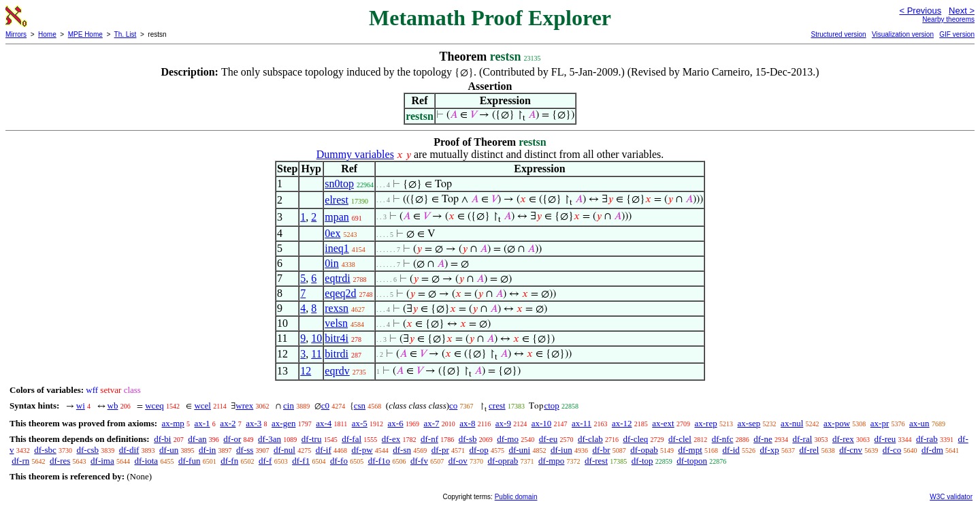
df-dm (932, 450)
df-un (169, 450)
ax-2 (228, 423)
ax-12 (622, 423)
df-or (232, 439)
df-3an (269, 439)
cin (289, 406)
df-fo (339, 461)
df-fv (419, 461)
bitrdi (337, 354)
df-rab (927, 439)
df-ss (245, 450)
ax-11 (582, 423)
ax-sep (749, 423)
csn (360, 406)
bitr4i (337, 338)
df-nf (429, 439)
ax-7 (431, 423)
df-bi (162, 439)
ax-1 (202, 423)
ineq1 (337, 248)
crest (497, 406)
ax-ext (663, 423)
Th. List (126, 34)
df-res (60, 461)
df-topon (692, 461)
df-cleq (635, 439)
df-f (265, 461)
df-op (479, 450)
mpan (337, 217)
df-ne (763, 439)
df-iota (146, 461)
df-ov (458, 461)
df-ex (391, 439)
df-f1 (301, 461)
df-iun (561, 450)
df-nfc (723, 439)
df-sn (402, 450)
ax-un (919, 423)
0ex (332, 233)
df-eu (548, 439)
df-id (731, 450)
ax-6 (396, 423)
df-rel (810, 450)
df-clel (680, 439)
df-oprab (503, 461)
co (453, 406)
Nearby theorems (948, 19)
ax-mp (173, 423)
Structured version (838, 34)
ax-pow (837, 423)
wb (113, 406)
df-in (207, 450)
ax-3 (254, 423)
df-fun (190, 461)
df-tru (312, 439)
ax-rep (705, 423)
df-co (892, 450)
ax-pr (880, 423)
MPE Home (85, 34)
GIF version (957, 34)
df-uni (519, 450)
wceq (154, 406)
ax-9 (503, 423)
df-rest (596, 461)
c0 (325, 406)
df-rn (20, 461)
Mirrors (16, 34)
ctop (551, 406)
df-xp (770, 450)
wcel (202, 406)
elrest (337, 200)
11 (316, 354)
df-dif (129, 450)
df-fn (229, 461)
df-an (197, 439)
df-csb (88, 450)
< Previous (920, 11)
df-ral (802, 439)
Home (47, 34)
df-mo (508, 439)
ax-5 (360, 423)
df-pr (440, 450)
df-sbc (45, 450)
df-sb (468, 439)
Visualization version (903, 34)
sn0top (339, 184)
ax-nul (792, 423)
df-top (642, 461)
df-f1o (379, 461)
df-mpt (690, 450)
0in (331, 263)
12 (306, 371)
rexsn (337, 308)
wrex (244, 406)
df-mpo (551, 461)
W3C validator (951, 497)
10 (316, 338)
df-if (324, 450)
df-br (601, 450)
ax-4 (324, 423)
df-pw (362, 450)
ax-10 (542, 423)
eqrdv (337, 371)
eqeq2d (340, 293)
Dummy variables (355, 154)
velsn (336, 323)
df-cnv (851, 450)
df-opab (644, 450)
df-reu (885, 439)
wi (81, 406)
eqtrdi (337, 278)
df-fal (352, 439)
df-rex (843, 439)
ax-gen (283, 423)
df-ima (102, 461)
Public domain (516, 497)
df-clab (590, 439)
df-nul (284, 450)
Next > (962, 11)
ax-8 (467, 423)
